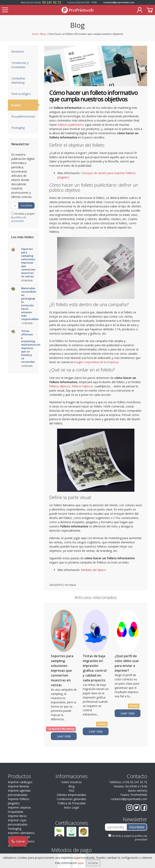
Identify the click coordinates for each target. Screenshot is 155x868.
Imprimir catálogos (20, 782)
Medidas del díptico (94, 570)
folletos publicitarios (71, 125)
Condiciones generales (71, 799)
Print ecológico (21, 94)
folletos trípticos (82, 386)
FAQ (71, 791)
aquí (81, 863)
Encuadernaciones (23, 116)
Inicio (35, 34)
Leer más (64, 736)
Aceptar (93, 863)
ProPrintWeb (139, 795)
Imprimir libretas (18, 786)
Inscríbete (26, 205)
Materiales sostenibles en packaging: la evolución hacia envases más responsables (30, 304)
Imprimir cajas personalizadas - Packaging (19, 824)
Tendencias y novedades (20, 65)
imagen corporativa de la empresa (96, 362)
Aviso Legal (71, 807)
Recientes (18, 51)
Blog (43, 34)
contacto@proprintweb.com (119, 2)
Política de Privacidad (72, 803)
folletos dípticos (60, 386)
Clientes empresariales (71, 795)
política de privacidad (19, 219)
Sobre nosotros (72, 782)
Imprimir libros (17, 816)
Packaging (18, 128)
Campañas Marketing (18, 80)
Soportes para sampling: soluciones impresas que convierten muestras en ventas (28, 263)
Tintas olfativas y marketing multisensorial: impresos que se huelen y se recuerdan (31, 346)
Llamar (18, 841)
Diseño (25, 105)
